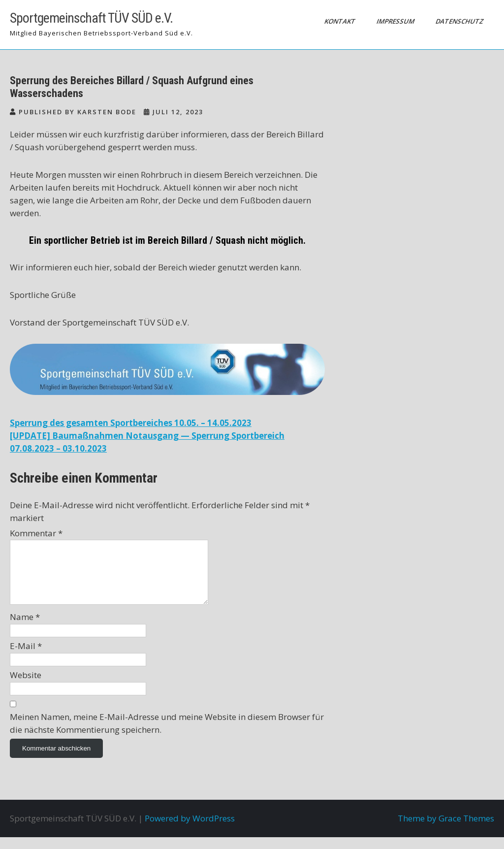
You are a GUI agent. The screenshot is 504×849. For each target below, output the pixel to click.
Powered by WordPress (190, 830)
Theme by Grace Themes (446, 830)
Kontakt (341, 21)
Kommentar (36, 533)
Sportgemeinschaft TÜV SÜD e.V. (91, 18)
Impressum (396, 21)
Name (25, 629)
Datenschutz (460, 21)
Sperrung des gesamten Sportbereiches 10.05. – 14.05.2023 (131, 423)
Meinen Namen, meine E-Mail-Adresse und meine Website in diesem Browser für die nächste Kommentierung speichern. (167, 735)
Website (26, 687)
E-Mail (26, 658)
